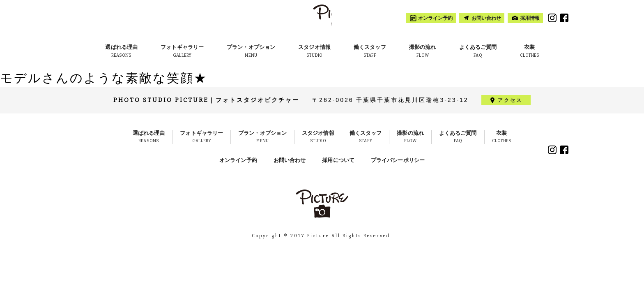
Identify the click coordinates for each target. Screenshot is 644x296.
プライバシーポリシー (398, 160)
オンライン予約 (238, 160)
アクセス (510, 100)
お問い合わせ (290, 160)
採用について (338, 160)
